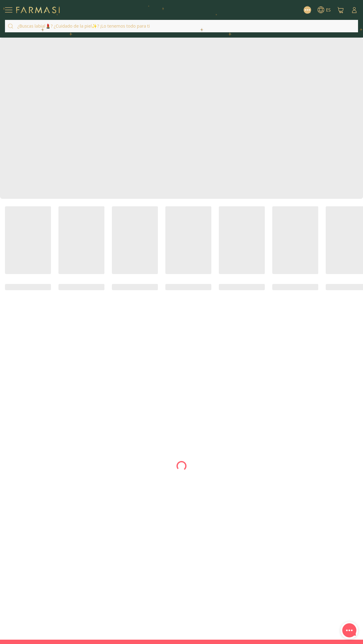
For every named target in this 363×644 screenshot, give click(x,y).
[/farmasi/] (38, 10)
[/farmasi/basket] (341, 10)
